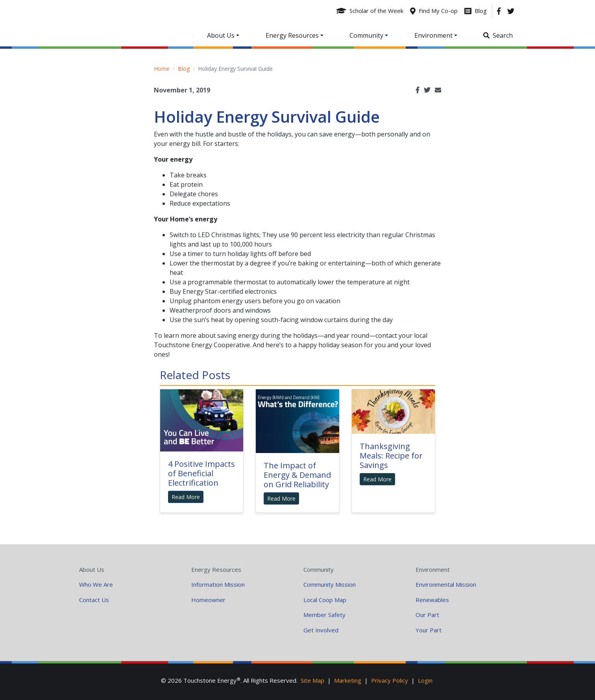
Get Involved (321, 630)
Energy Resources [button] (292, 35)
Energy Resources (216, 569)
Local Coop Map (325, 600)
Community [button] (366, 35)
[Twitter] (511, 11)
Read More (186, 497)
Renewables (432, 600)
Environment (433, 569)
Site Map (312, 680)
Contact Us (94, 600)
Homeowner (208, 600)
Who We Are (96, 584)
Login (425, 680)
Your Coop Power (138, 23)
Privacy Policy (390, 680)
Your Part (429, 630)
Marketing (348, 680)
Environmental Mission (446, 584)
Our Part (427, 615)
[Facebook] (499, 11)
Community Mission (330, 584)
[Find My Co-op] (434, 11)
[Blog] (476, 11)
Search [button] (503, 35)
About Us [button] (221, 35)
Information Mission (218, 584)
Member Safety (324, 615)
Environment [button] (433, 35)
